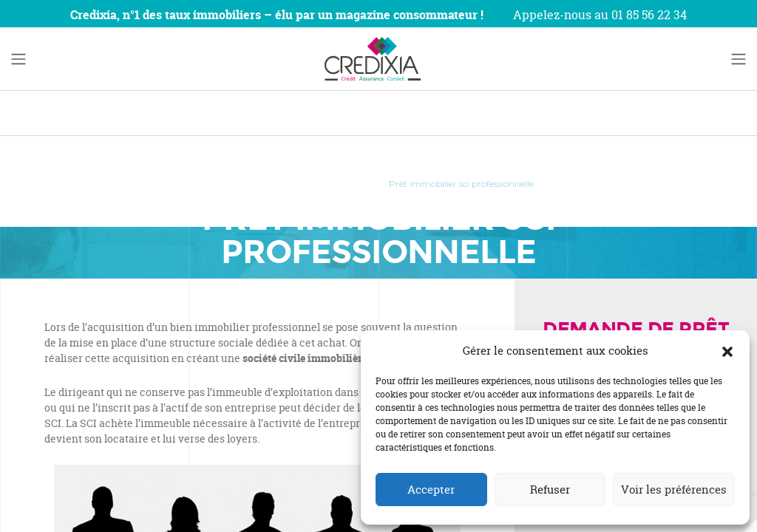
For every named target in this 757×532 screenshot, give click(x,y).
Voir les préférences (674, 490)
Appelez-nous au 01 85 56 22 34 (600, 15)
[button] (727, 351)
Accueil (238, 184)
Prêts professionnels (321, 184)
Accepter (431, 490)
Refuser (550, 490)
